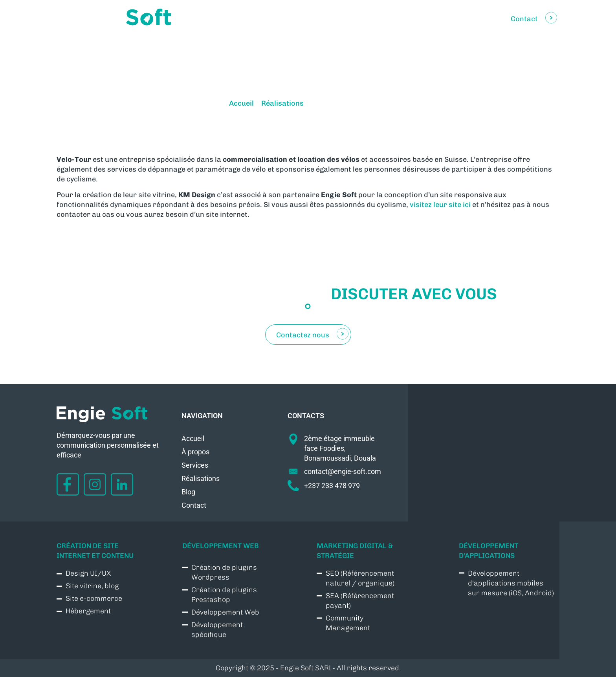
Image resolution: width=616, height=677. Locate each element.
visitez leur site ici (440, 205)
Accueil (241, 103)
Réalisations (282, 103)
